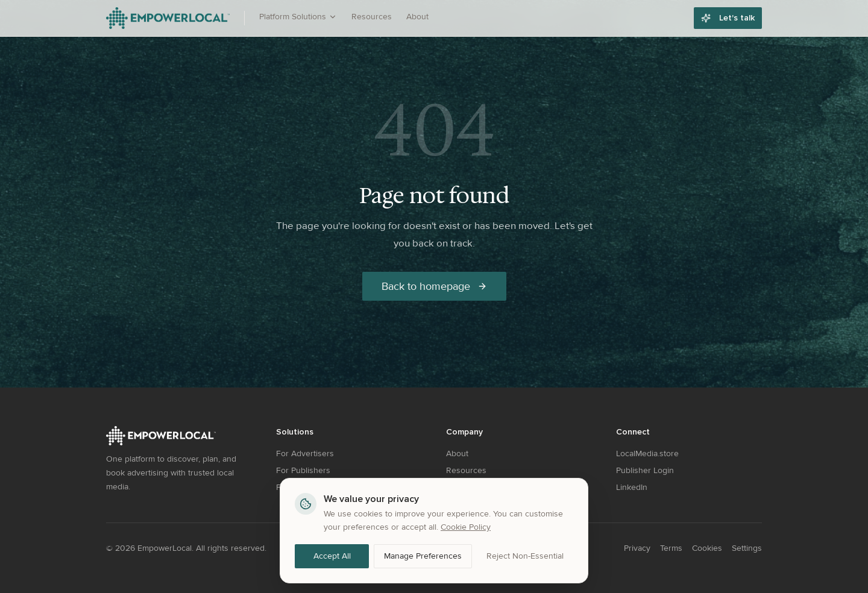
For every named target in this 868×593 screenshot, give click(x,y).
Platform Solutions (298, 17)
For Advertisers (305, 453)
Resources (372, 17)
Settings (747, 548)
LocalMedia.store (647, 453)
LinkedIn (632, 487)
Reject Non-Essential (525, 556)
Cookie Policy (466, 527)
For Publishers (303, 470)
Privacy (637, 548)
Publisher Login (645, 470)
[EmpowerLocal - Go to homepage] (168, 18)
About (417, 17)
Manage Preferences (423, 556)
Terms (671, 548)
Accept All (332, 556)
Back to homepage (434, 286)
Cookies (707, 548)
